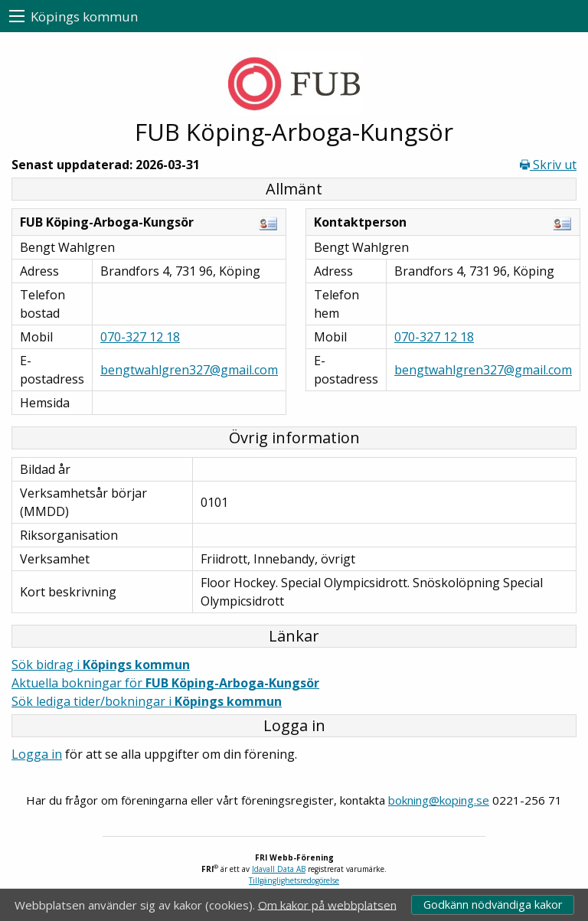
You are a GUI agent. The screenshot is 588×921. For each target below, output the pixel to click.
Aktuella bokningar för (165, 683)
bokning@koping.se (439, 800)
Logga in (37, 754)
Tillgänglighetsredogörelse (294, 880)
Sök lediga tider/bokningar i (147, 701)
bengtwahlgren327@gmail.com (189, 370)
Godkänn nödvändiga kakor (493, 905)
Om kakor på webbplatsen (327, 904)
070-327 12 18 (140, 337)
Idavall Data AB (279, 869)
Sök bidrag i (101, 665)
